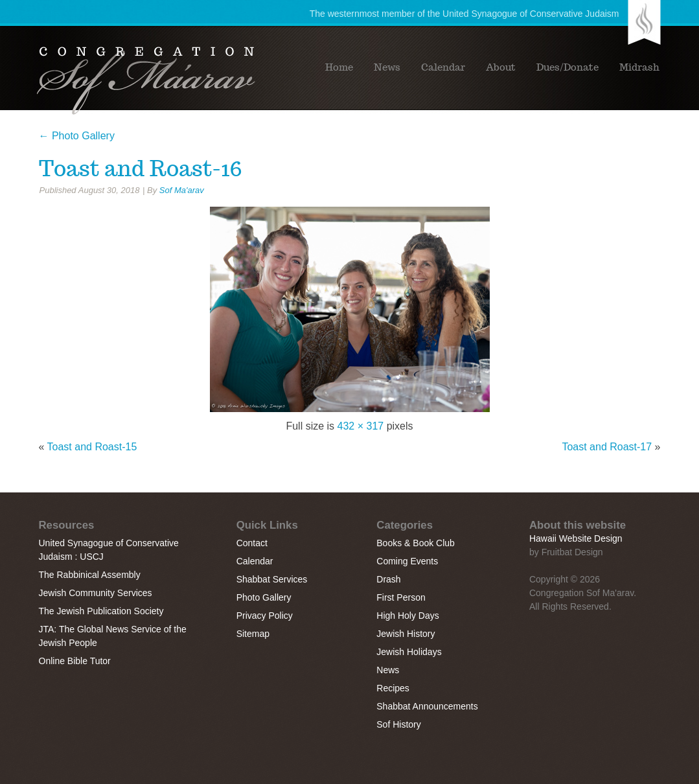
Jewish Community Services (96, 593)
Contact (252, 543)
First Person (401, 597)
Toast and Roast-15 (92, 447)
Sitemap (253, 634)
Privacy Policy (265, 616)
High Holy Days (407, 616)
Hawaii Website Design (576, 538)
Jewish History (406, 634)
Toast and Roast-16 (141, 168)
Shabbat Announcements (427, 706)
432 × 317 (361, 426)
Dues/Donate (567, 67)
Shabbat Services (272, 579)
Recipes (393, 688)
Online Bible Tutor (75, 661)
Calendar (443, 67)
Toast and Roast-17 (607, 447)
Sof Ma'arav (182, 190)
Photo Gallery (77, 136)
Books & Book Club (416, 543)
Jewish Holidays (409, 652)
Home (339, 67)
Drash (388, 579)
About (501, 67)
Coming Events (407, 561)
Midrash (639, 67)
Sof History (398, 724)
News (387, 67)
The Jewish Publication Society (101, 611)
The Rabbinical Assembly (90, 575)
